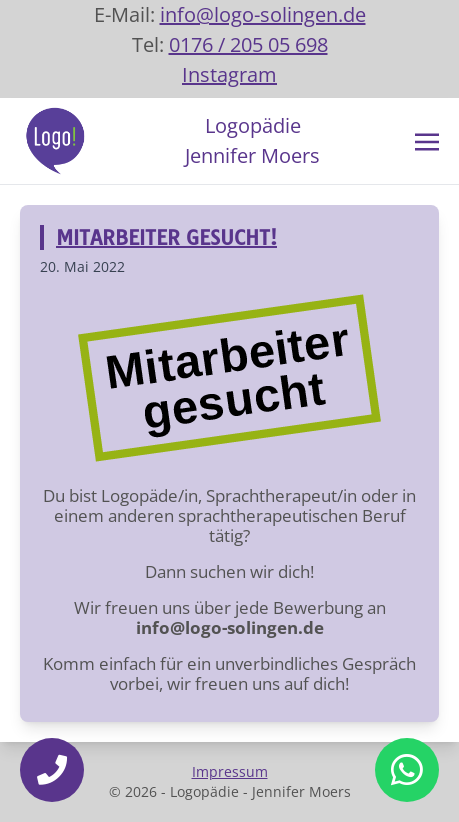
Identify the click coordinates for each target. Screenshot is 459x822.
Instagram (229, 74)
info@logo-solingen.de (263, 14)
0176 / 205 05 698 (248, 44)
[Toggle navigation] (427, 140)
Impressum (230, 771)
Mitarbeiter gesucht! (166, 237)
